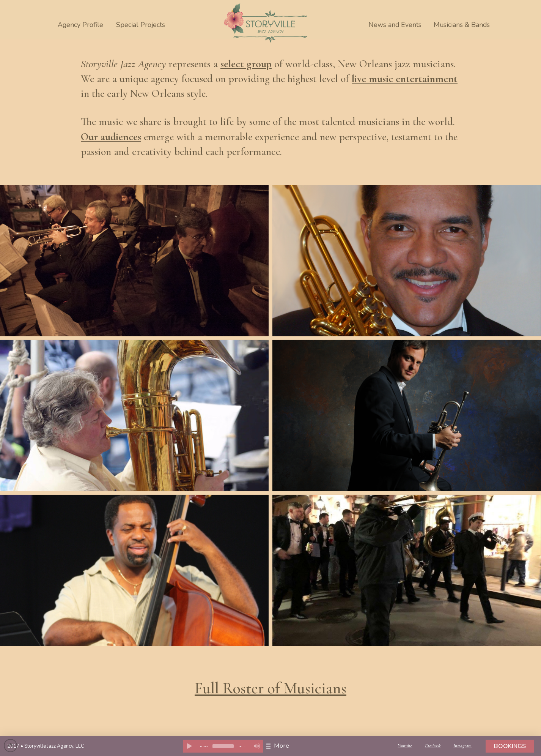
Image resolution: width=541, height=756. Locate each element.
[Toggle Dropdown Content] (279, 746)
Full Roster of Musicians (270, 688)
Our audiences (111, 137)
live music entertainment (405, 79)
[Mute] (257, 746)
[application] (223, 746)
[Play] (189, 746)
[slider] (223, 746)
